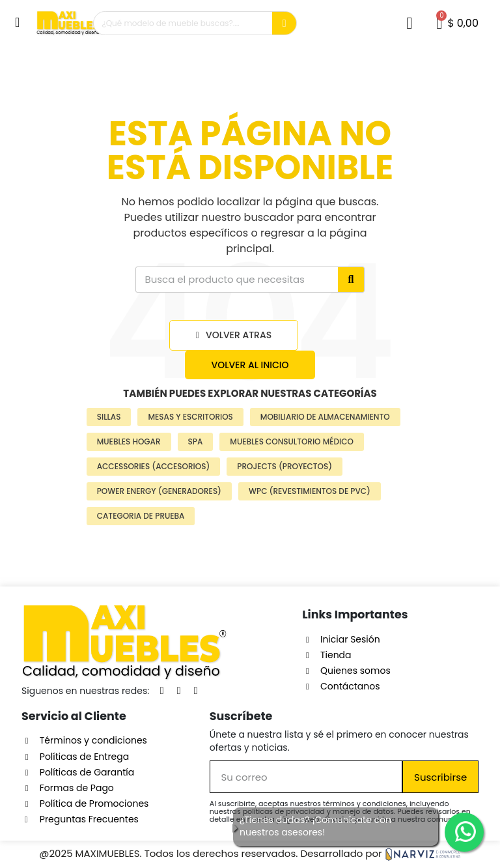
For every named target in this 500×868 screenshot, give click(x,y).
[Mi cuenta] (409, 23)
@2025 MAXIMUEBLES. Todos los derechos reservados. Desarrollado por (250, 853)
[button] (19, 22)
